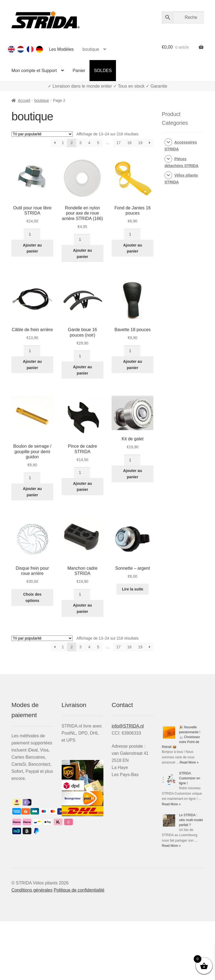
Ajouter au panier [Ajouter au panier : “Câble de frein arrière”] (32, 365)
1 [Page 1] (63, 143)
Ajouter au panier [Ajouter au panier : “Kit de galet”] (132, 474)
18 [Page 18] (130, 143)
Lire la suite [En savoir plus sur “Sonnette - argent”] (133, 589)
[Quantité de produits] (32, 234)
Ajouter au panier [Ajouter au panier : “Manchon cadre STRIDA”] (83, 608)
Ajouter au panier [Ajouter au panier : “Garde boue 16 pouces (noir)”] (83, 370)
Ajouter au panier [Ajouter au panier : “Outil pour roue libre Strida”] (32, 248)
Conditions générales (32, 890)
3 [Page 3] (80, 143)
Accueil (24, 100)
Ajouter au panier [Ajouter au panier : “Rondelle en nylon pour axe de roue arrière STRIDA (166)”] (83, 253)
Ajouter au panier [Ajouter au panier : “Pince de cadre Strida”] (83, 487)
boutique (91, 49)
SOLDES (103, 71)
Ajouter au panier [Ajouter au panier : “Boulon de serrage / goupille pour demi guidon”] (32, 492)
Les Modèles (61, 49)
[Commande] (42, 134)
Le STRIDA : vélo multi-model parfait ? (191, 820)
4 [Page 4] (89, 143)
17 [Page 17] (118, 143)
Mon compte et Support (34, 71)
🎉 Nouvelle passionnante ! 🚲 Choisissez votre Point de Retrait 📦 (181, 737)
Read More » (189, 762)
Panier (79, 71)
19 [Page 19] (141, 143)
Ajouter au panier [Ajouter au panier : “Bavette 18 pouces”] (132, 365)
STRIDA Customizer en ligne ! (189, 778)
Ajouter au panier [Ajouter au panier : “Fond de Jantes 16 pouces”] (132, 248)
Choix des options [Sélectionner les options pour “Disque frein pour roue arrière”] (32, 597)
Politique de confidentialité (79, 890)
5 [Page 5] (98, 143)
